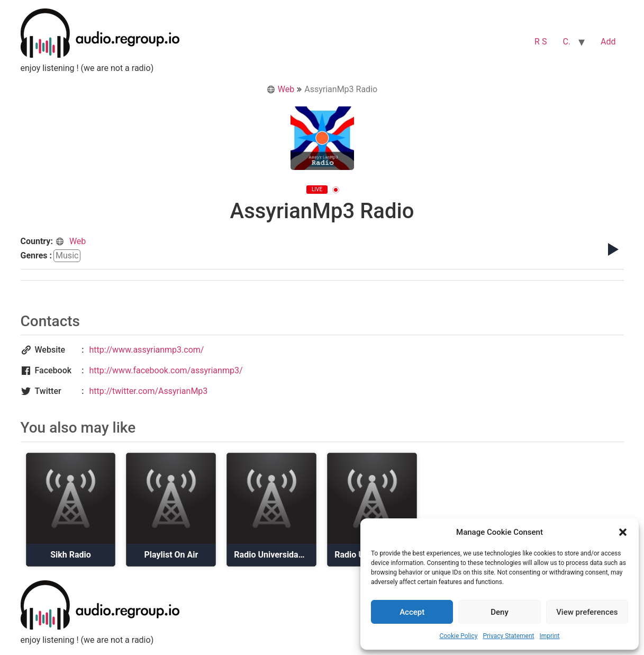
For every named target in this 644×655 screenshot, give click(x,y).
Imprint (549, 636)
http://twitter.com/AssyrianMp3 (149, 391)
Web (280, 89)
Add (608, 42)
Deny (500, 612)
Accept (412, 612)
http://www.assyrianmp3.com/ (147, 350)
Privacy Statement (508, 636)
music (67, 255)
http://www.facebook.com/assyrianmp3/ (166, 370)
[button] (623, 532)
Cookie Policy (458, 636)
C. (566, 42)
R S (541, 42)
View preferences (587, 612)
